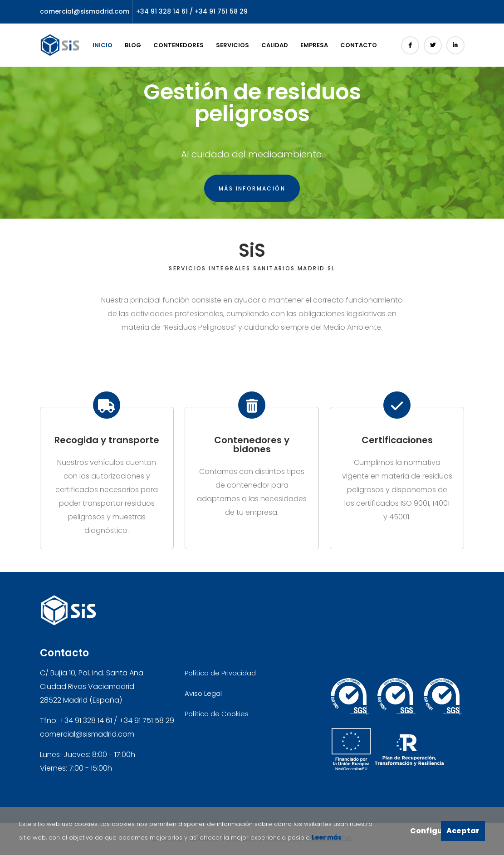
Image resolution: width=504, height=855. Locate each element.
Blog (133, 45)
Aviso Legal (203, 693)
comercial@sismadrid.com (85, 11)
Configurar (425, 831)
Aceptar (463, 831)
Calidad (275, 45)
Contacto (359, 45)
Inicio (103, 45)
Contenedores (179, 45)
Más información (252, 188)
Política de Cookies (217, 714)
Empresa (314, 45)
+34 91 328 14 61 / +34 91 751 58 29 (192, 11)
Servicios (232, 45)
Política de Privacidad (220, 673)
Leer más (326, 838)
